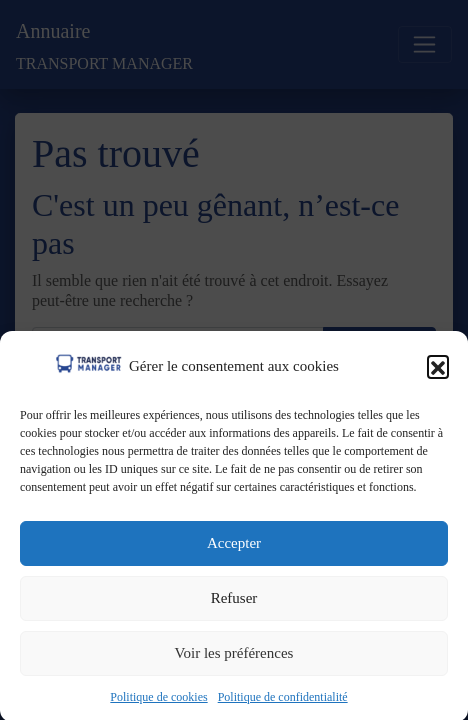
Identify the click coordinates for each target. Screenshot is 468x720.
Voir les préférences (234, 659)
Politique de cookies (158, 702)
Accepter (234, 549)
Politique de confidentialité (283, 702)
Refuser (234, 604)
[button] (438, 371)
